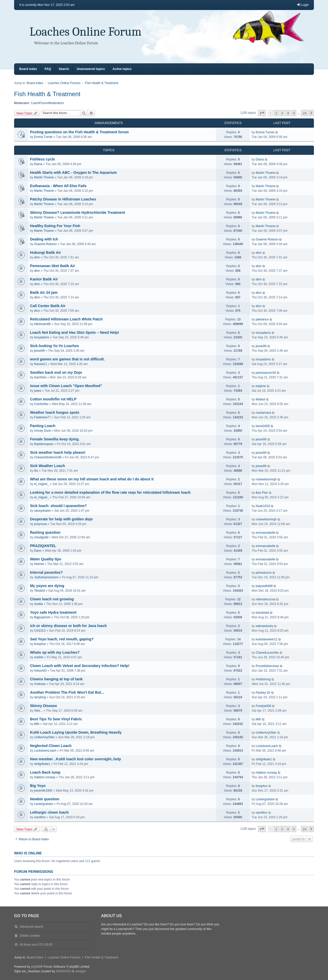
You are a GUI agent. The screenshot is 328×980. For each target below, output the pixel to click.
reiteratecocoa (265, 599)
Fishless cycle (43, 159)
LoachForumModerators (47, 103)
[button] (262, 113)
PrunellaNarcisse (267, 666)
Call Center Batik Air (48, 306)
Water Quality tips (46, 559)
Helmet (39, 564)
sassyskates (42, 511)
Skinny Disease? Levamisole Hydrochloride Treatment (78, 213)
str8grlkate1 (42, 764)
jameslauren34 (266, 373)
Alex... (38, 711)
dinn (37, 257)
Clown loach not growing (52, 599)
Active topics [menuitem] (122, 69)
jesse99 (39, 351)
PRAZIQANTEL (43, 546)
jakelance (262, 319)
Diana (38, 164)
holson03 (40, 671)
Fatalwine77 (42, 417)
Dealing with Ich (44, 239)
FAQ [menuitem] (48, 69)
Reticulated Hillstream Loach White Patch (66, 319)
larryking (40, 697)
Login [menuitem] (303, 5)
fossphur (40, 644)
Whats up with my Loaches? (55, 652)
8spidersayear (44, 444)
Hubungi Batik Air (45, 252)
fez (36, 471)
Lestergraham (44, 804)
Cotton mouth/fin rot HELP (53, 399)
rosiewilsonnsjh (266, 479)
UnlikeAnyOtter (44, 737)
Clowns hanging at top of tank (56, 679)
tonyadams (42, 337)
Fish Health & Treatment (47, 94)
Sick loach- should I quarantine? (58, 506)
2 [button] (276, 113)
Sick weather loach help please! (58, 452)
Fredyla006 (263, 706)
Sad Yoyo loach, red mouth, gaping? (62, 639)
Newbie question (45, 799)
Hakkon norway (45, 777)
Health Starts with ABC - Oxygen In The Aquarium (73, 173)
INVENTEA (64, 971)
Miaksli (260, 399)
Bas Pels (262, 493)
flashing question (45, 532)
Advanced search (32, 927)
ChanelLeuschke (267, 653)
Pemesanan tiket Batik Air (53, 266)
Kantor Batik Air (44, 279)
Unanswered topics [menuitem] (91, 69)
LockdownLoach (45, 751)
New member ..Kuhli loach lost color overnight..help (75, 759)
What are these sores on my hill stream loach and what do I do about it (92, 479)
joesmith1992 (43, 791)
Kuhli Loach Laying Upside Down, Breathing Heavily (76, 732)
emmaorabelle (265, 533)
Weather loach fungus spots (55, 412)
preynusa (40, 524)
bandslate (262, 613)
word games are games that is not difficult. (67, 359)
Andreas (40, 684)
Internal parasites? (46, 572)
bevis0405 (263, 426)
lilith (37, 724)
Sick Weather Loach (48, 466)
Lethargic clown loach (49, 812)
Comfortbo (41, 404)
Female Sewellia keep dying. (55, 439)
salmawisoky (264, 626)
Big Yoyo (38, 786)
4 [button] (288, 113)
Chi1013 (40, 631)
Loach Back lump (45, 772)
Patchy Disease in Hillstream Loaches (63, 199)
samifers (40, 817)
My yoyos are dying (47, 586)
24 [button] (305, 113)
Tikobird (39, 591)
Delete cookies (30, 936)
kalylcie (261, 386)
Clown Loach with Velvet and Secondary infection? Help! (80, 666)
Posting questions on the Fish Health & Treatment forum (79, 132)
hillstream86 (42, 324)
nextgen (81, 971)
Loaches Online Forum (85, 32)
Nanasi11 (41, 364)
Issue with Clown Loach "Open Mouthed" (66, 386)
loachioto (40, 377)
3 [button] (282, 113)
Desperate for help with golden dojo (61, 519)
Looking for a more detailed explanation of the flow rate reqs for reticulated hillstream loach (110, 492)
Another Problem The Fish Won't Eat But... (67, 692)
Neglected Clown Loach (51, 746)
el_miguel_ (42, 484)
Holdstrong (263, 679)
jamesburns (264, 573)
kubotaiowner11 (267, 639)
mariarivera (263, 413)
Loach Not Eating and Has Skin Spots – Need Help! (75, 332)
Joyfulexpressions (46, 577)
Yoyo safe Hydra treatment (53, 612)
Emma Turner (43, 137)
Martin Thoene (44, 177)
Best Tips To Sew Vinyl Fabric (56, 719)
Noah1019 (263, 506)
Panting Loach (43, 426)
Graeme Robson (45, 244)
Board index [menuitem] (28, 69)
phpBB (36, 967)
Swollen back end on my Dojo (56, 372)
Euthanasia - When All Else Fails (58, 186)
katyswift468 (264, 586)
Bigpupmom (42, 617)
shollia (38, 604)
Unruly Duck (42, 431)
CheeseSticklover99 (48, 457)
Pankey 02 (263, 693)
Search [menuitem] (64, 69)
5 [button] (294, 113)
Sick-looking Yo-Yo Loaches (54, 346)
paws (38, 391)
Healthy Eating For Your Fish (55, 226)
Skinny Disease (44, 706)
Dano (38, 551)
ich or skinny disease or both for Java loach (68, 626)
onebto (39, 657)
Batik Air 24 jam (44, 292)
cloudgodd (41, 537)
